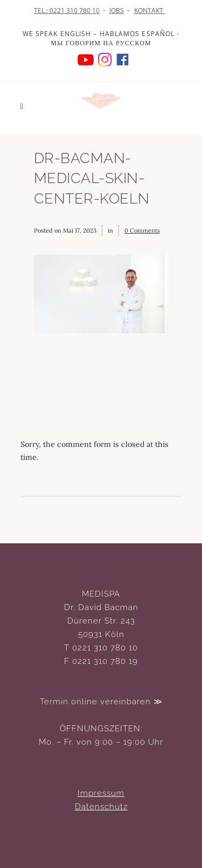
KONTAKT (149, 10)
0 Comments (142, 230)
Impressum (101, 793)
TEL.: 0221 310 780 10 (67, 10)
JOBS (117, 10)
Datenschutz (101, 807)
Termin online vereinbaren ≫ (101, 702)
